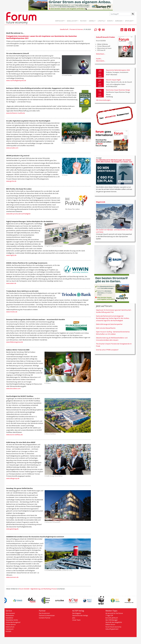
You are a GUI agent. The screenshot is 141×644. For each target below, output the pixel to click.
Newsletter (9, 618)
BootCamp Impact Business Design (118, 90)
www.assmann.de (12, 577)
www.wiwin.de (11, 283)
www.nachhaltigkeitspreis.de (16, 80)
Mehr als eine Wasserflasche (106, 328)
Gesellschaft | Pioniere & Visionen (71, 29)
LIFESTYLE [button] (101, 21)
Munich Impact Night (113, 80)
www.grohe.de (11, 181)
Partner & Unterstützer (47, 615)
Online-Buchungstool (13, 622)
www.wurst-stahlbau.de (14, 435)
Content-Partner (45, 618)
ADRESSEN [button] (119, 21)
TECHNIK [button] (83, 21)
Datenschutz (10, 627)
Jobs (74, 618)
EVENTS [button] (110, 21)
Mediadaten (10, 615)
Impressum (10, 629)
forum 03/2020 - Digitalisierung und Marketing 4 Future (38, 589)
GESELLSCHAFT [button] (72, 21)
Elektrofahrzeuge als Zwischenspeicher (109, 324)
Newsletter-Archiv (12, 620)
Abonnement (10, 613)
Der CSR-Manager (112, 620)
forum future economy (113, 627)
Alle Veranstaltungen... (104, 100)
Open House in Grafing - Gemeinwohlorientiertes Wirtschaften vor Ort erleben (113, 333)
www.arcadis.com (12, 148)
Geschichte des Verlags (80, 615)
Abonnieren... (101, 61)
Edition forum (110, 624)
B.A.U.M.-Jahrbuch (112, 618)
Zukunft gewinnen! (112, 629)
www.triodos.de (12, 312)
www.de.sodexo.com (13, 388)
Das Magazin (77, 613)
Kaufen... (99, 59)
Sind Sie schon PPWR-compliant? (107, 350)
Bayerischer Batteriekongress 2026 (118, 70)
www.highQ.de (11, 255)
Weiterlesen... (101, 54)
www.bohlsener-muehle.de (16, 113)
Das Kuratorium (44, 613)
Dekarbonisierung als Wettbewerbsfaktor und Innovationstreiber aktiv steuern (112, 339)
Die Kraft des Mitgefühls (114, 622)
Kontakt (8, 631)
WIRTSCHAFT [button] (60, 21)
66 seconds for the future (114, 613)
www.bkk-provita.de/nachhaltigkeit (18, 214)
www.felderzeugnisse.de (15, 342)
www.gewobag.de (12, 529)
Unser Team (76, 620)
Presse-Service (11, 624)
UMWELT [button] (92, 21)
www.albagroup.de (13, 478)
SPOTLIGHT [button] (129, 21)
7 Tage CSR (109, 615)
